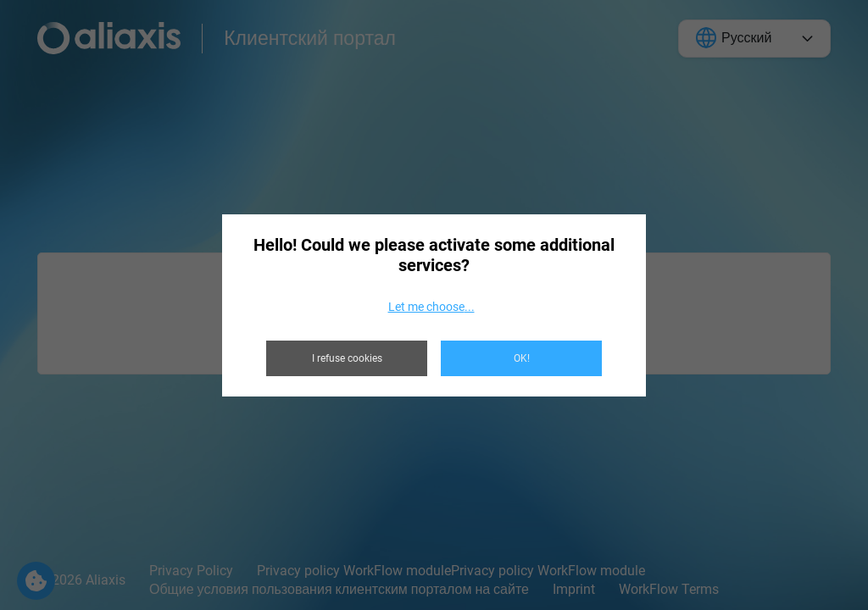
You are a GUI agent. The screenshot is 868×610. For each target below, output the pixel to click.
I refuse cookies (347, 358)
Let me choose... (431, 307)
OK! (522, 358)
